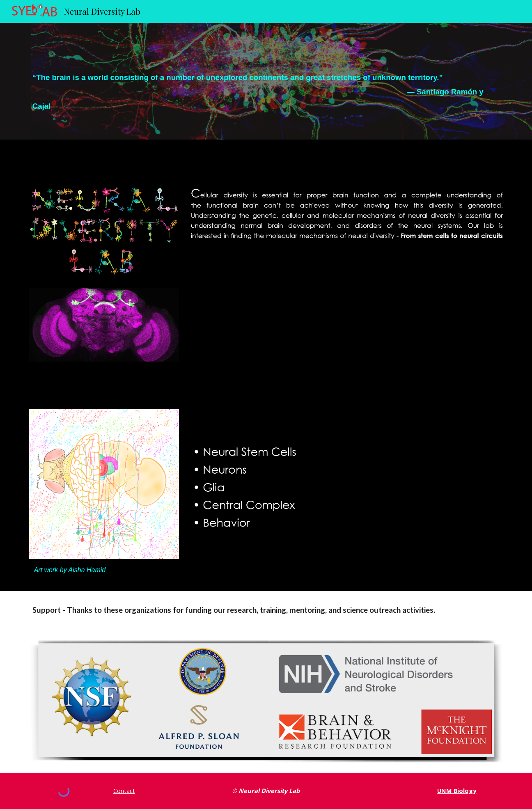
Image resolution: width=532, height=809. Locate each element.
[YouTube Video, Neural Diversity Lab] (347, 323)
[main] (266, 81)
